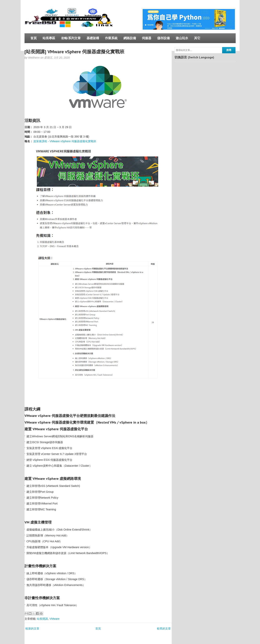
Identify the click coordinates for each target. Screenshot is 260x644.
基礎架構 (93, 38)
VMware (54, 619)
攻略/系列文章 (71, 38)
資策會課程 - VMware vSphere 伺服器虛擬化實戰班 (65, 141)
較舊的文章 (164, 629)
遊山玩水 (182, 38)
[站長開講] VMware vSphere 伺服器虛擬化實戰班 (74, 52)
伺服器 (147, 38)
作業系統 (111, 38)
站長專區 (49, 38)
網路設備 (130, 38)
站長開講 (42, 619)
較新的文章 (32, 629)
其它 (197, 38)
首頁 (34, 38)
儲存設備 (163, 38)
